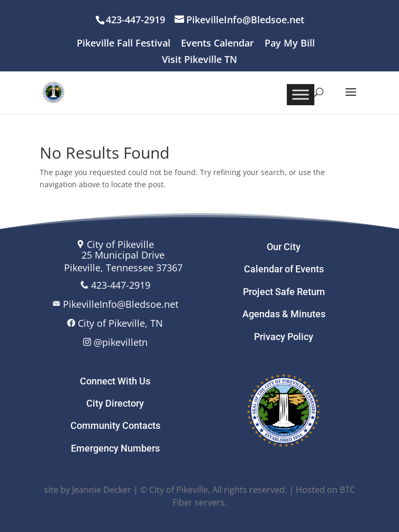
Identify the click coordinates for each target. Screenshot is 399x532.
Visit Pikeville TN (199, 60)
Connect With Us (115, 381)
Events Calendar (217, 44)
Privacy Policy (284, 337)
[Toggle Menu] (301, 94)
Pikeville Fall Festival (124, 44)
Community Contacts (115, 425)
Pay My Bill (290, 44)
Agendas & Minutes (284, 314)
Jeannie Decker (102, 490)
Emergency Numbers (115, 448)
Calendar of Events (284, 269)
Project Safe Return (284, 292)
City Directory (115, 403)
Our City (284, 247)
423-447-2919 (121, 285)
